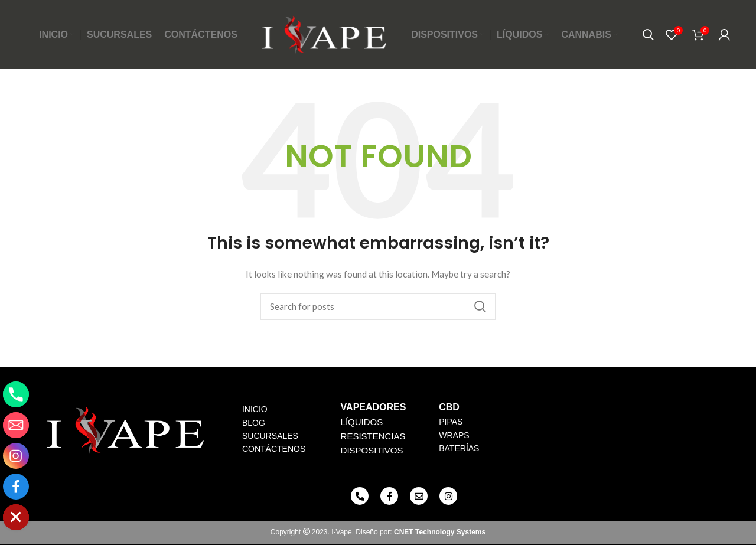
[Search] (648, 35)
